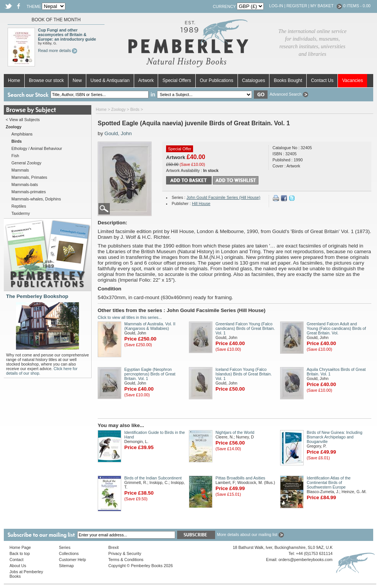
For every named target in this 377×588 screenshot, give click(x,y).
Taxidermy (21, 213)
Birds (135, 109)
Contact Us (322, 80)
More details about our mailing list (250, 534)
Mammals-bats (25, 184)
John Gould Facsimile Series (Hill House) (223, 197)
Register (297, 6)
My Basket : (326, 6)
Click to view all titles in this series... (130, 317)
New (77, 80)
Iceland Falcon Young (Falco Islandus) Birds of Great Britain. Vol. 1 (244, 374)
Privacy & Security (125, 553)
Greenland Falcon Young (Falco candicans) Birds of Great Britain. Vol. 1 (245, 328)
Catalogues (254, 80)
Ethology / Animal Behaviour (37, 148)
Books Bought (288, 80)
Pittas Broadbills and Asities (240, 478)
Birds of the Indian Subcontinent (153, 478)
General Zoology (26, 163)
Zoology (119, 109)
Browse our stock (46, 80)
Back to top (20, 553)
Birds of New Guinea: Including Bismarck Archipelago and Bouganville (334, 437)
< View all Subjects (23, 120)
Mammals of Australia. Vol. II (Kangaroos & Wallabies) (150, 326)
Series (65, 547)
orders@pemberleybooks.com (306, 560)
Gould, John (118, 133)
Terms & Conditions (126, 560)
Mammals (20, 170)
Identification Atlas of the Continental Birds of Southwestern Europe (329, 482)
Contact (17, 560)
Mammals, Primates (29, 177)
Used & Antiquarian (110, 80)
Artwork (146, 80)
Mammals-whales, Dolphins (36, 199)
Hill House (201, 203)
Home (14, 80)
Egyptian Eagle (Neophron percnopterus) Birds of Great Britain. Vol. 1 (150, 374)
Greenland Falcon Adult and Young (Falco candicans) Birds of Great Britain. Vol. (336, 328)
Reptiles (19, 206)
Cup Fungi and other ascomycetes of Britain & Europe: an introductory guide (67, 35)
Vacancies (352, 80)
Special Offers (177, 80)
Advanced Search (289, 94)
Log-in (276, 6)
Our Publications (217, 80)
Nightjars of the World (235, 432)
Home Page (20, 547)
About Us (18, 566)
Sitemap (66, 566)
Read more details (58, 50)
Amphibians (22, 134)
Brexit (113, 547)
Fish (15, 156)
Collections (69, 553)
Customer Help (72, 560)
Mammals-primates (29, 192)
